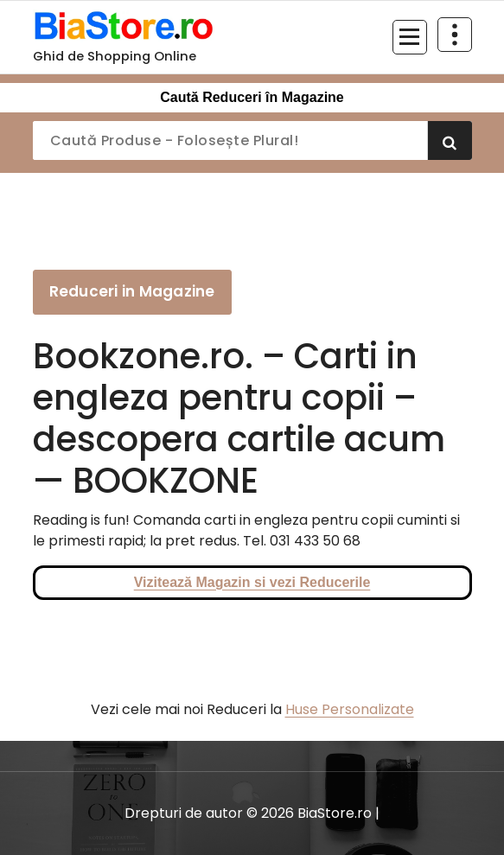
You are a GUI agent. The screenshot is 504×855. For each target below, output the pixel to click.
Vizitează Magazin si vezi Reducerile (252, 582)
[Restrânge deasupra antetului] (455, 35)
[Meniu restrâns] (410, 37)
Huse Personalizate (350, 709)
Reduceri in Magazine (132, 291)
